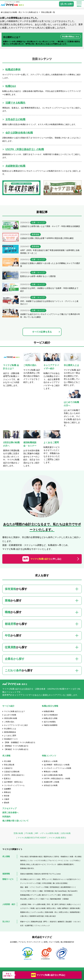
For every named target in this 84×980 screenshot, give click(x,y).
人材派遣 (23, 904)
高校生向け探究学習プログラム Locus (47, 874)
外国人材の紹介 (51, 916)
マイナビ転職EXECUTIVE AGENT (32, 838)
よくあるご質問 (10, 736)
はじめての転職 (10, 715)
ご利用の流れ (9, 722)
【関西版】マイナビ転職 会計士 (16, 746)
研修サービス (25, 922)
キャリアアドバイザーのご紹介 (16, 725)
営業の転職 (18, 833)
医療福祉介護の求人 (27, 868)
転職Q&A (11, 86)
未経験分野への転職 (51, 782)
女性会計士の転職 (15, 119)
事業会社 (7, 792)
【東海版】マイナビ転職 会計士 (16, 749)
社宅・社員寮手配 (26, 926)
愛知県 (7, 803)
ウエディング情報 (42, 887)
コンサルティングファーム (14, 785)
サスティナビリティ (34, 942)
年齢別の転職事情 (51, 725)
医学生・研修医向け (61, 857)
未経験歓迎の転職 (15, 166)
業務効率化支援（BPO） (40, 922)
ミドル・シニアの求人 (72, 860)
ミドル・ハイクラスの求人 (37, 860)
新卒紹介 (63, 904)
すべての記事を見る (42, 332)
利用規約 (6, 817)
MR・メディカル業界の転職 (47, 833)
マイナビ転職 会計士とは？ (15, 711)
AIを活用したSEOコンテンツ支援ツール (34, 899)
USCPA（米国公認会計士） (15, 775)
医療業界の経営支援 (37, 916)
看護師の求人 (25, 912)
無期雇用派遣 (75, 912)
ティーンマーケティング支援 (30, 883)
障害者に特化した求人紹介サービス (33, 864)
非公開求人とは (10, 729)
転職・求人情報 (75, 857)
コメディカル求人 (37, 912)
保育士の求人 (64, 912)
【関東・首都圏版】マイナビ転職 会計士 (20, 742)
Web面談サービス (11, 739)
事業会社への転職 (51, 772)
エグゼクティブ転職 (27, 908)
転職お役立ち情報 (51, 718)
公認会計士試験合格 (12, 772)
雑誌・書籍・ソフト (27, 887)
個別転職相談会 (10, 732)
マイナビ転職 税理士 (57, 838)
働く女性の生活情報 (60, 883)
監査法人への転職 (51, 761)
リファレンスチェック (42, 926)
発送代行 (53, 922)
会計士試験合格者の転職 (19, 133)
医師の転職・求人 (51, 912)
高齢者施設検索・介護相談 (59, 899)
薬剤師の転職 (75, 908)
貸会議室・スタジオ (72, 922)
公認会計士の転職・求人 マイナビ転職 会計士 (21, 12)
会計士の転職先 (50, 722)
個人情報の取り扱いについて (15, 821)
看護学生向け (48, 857)
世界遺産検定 (54, 887)
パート (60, 860)
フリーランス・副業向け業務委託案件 (60, 864)
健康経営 (61, 922)
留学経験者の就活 (36, 857)
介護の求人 (24, 916)
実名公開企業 (9, 765)
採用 (45, 942)
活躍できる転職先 (15, 103)
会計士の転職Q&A (51, 715)
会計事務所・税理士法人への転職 (57, 765)
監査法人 (7, 778)
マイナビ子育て (26, 891)
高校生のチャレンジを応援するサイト (66, 879)
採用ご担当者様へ (10, 813)
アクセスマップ (9, 808)
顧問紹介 (65, 908)
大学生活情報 (47, 883)
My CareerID (72, 891)
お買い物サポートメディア (47, 895)
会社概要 (13, 942)
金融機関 (7, 789)
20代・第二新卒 (52, 904)
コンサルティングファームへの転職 (57, 768)
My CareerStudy (61, 891)
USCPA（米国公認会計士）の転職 (25, 149)
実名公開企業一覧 (48, 12)
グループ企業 (54, 942)
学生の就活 (24, 857)
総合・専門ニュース (44, 879)
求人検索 (7, 761)
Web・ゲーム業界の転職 (37, 904)
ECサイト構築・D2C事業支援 (43, 891)
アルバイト (52, 860)
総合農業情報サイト (68, 887)
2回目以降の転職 (10, 718)
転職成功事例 (13, 70)
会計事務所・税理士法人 (13, 782)
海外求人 (23, 860)
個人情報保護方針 (67, 942)
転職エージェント (73, 904)
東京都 (7, 796)
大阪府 (7, 799)
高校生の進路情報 (26, 874)
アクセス (22, 942)
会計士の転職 (40, 908)
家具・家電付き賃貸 (65, 895)
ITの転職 (29, 833)
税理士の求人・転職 (54, 908)
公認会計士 (8, 768)
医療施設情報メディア (28, 895)
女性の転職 (66, 833)
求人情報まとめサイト (28, 879)
